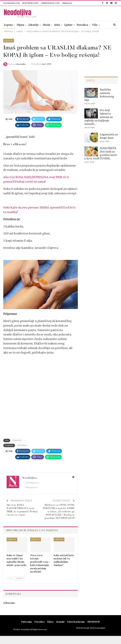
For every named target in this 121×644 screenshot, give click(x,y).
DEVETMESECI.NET (30, 3)
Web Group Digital (98, 628)
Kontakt (60, 622)
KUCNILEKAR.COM (12, 3)
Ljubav (68, 25)
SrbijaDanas (22, 445)
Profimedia (17, 440)
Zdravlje (33, 25)
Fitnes (50, 622)
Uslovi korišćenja (76, 622)
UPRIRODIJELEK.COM (50, 3)
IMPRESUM (94, 622)
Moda (46, 25)
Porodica (82, 25)
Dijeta (20, 25)
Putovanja (27, 622)
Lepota (8, 25)
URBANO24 (67, 3)
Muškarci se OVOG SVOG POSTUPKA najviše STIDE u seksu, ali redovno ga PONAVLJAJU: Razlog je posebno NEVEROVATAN (59, 512)
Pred (10, 578)
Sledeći (20, 578)
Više (95, 25)
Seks (57, 25)
